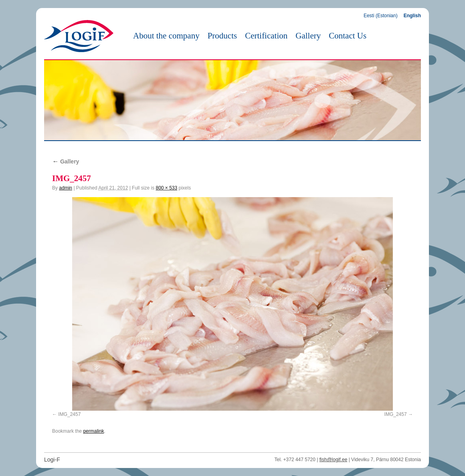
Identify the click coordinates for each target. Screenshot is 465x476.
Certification (266, 36)
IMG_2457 (69, 414)
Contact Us (348, 36)
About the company (166, 36)
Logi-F (52, 460)
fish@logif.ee (334, 460)
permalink (93, 431)
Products (222, 36)
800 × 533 (166, 188)
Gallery (308, 36)
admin (66, 188)
